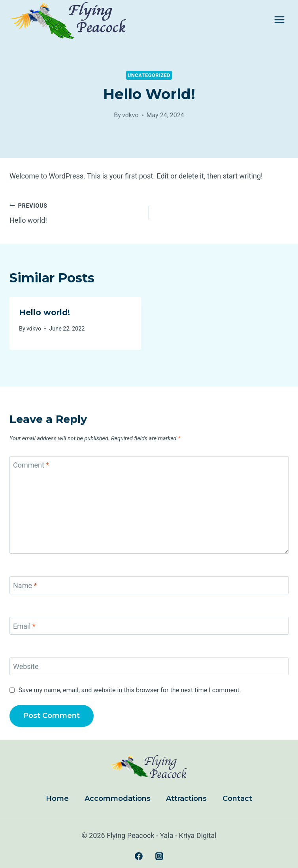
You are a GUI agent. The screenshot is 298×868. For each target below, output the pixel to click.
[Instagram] (159, 856)
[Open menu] (279, 20)
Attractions (186, 798)
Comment (31, 465)
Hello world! (76, 212)
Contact (237, 798)
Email (24, 626)
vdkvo (130, 115)
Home (57, 798)
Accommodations (118, 798)
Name (25, 585)
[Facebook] (139, 856)
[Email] (149, 626)
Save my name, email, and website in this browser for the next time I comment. (130, 690)
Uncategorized (149, 75)
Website (26, 667)
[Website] (149, 666)
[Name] (149, 585)
